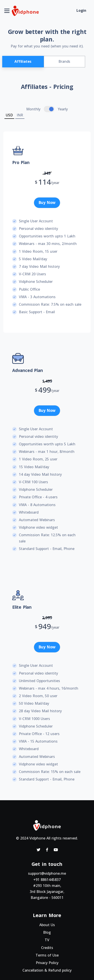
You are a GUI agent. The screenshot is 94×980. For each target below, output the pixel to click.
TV (47, 940)
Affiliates (23, 61)
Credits (47, 948)
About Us (47, 925)
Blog (47, 932)
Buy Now (47, 202)
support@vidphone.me (47, 873)
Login (81, 10)
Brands (64, 61)
